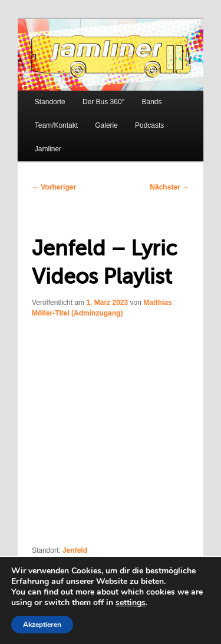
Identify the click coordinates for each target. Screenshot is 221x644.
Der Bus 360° (104, 102)
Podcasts (149, 125)
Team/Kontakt (56, 125)
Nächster (169, 187)
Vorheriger (54, 187)
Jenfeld (75, 550)
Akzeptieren (42, 625)
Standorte (50, 102)
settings (131, 603)
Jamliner (48, 149)
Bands (151, 102)
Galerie (106, 125)
